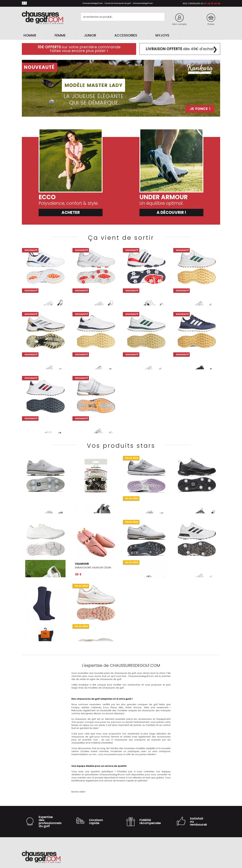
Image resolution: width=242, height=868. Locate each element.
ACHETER (71, 212)
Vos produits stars (121, 446)
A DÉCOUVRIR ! (171, 212)
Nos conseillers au (193, 3)
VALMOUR (82, 564)
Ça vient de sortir (121, 238)
